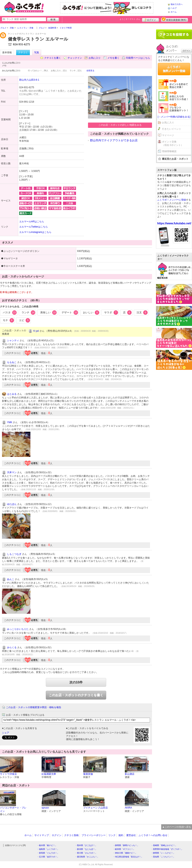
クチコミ (23, 52)
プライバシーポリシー (94, 835)
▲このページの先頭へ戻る (177, 827)
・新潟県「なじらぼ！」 (86, 849)
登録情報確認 (169, 151)
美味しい (48, 313)
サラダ (111, 313)
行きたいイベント (172, 129)
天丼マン (12, 472)
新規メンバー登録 (174, 19)
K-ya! (36, 331)
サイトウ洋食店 (8, 774)
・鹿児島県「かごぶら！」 (87, 857)
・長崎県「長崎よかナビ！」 (164, 845)
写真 (37, 52)
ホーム (174, 12)
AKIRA (128, 808)
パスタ (10, 313)
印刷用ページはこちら (138, 58)
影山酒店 (130, 774)
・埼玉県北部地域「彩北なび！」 (128, 857)
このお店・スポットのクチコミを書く (76, 695)
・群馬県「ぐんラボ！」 (48, 853)
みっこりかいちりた (18, 629)
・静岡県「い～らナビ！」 (163, 853)
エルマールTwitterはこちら (33, 227)
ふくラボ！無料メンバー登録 (174, 69)
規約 (121, 835)
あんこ (11, 579)
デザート (70, 313)
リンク (112, 835)
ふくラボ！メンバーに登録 (172, 200)
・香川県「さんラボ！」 (86, 853)
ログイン (150, 19)
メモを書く (113, 58)
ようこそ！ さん (130, 19)
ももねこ (12, 362)
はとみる (12, 394)
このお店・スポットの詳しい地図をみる (120, 125)
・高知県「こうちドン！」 (163, 857)
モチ (8, 320)
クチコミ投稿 (71, 835)
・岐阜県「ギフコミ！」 (124, 849)
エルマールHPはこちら (32, 222)
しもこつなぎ (14, 554)
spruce (45, 808)
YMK (10, 422)
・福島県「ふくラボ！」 (48, 849)
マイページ (168, 135)
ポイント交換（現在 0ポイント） (173, 143)
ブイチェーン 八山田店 (95, 808)
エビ (25, 320)
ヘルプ (174, 8)
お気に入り (95, 58)
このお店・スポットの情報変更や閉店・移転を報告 (34, 707)
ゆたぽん (12, 504)
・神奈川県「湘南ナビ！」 (125, 853)
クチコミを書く (53, 58)
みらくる (12, 647)
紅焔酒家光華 (49, 774)
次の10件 (76, 682)
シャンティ (13, 340)
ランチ (28, 313)
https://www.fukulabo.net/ (174, 223)
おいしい (91, 313)
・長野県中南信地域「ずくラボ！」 (167, 849)
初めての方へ (177, 4)
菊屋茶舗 (88, 774)
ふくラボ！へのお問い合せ (153, 835)
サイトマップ (42, 835)
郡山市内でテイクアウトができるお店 (114, 140)
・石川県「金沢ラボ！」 (48, 857)
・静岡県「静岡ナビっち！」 (126, 845)
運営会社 (131, 835)
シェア (6, 733)
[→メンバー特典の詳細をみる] (174, 117)
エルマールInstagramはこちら (35, 232)
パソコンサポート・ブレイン (13, 809)
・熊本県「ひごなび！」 (86, 845)
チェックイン (75, 58)
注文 (142, 313)
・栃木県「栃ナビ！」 (47, 845)
